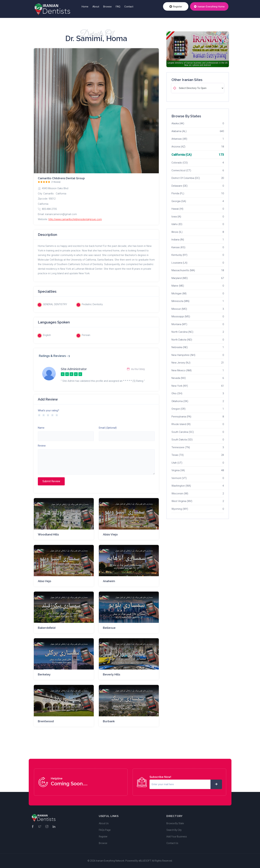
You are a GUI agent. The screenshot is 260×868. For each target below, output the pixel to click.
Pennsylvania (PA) (181, 417)
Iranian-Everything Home (210, 7)
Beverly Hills (112, 674)
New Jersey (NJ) (181, 363)
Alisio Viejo (110, 534)
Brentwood (46, 721)
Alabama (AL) (179, 131)
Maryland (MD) (180, 278)
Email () (108, 428)
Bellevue (109, 628)
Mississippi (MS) (181, 316)
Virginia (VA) (178, 470)
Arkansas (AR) (179, 139)
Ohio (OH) (177, 393)
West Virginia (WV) (182, 501)
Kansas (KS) (178, 247)
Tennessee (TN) (181, 447)
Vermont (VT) (179, 478)
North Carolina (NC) (182, 332)
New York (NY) (180, 386)
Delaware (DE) (179, 186)
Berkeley (44, 674)
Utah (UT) (177, 463)
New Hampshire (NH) (183, 355)
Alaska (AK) (178, 123)
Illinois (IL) (177, 232)
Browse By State (175, 823)
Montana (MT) (179, 324)
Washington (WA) (181, 486)
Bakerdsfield (47, 628)
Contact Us (172, 843)
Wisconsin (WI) (180, 494)
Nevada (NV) (179, 378)
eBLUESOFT (145, 861)
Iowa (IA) (176, 217)
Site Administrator (74, 369)
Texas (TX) (178, 455)
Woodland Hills (48, 534)
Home (85, 7)
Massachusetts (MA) (183, 270)
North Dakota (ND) (182, 340)
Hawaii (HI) (177, 209)
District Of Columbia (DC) (186, 178)
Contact (129, 7)
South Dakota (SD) (182, 440)
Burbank (109, 721)
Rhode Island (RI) (181, 424)
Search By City (174, 830)
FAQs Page (105, 830)
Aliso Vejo (45, 581)
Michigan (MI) (179, 294)
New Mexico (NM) (182, 370)
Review (42, 446)
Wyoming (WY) (180, 509)
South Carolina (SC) (183, 432)
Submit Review (51, 481)
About (96, 7)
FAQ (118, 7)
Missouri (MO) (179, 309)
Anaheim (109, 581)
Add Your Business (177, 837)
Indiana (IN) (178, 240)
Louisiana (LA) (179, 263)
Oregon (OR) (178, 409)
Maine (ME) (178, 286)
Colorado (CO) (180, 163)
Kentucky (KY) (179, 255)
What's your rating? (48, 410)
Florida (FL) (178, 193)
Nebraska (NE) (180, 347)
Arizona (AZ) (178, 147)
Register (177, 7)
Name (41, 428)
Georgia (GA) (179, 201)
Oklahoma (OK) (180, 401)
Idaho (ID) (177, 224)
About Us (104, 823)
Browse (107, 7)
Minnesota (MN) (180, 301)
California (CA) (182, 155)
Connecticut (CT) (181, 170)
